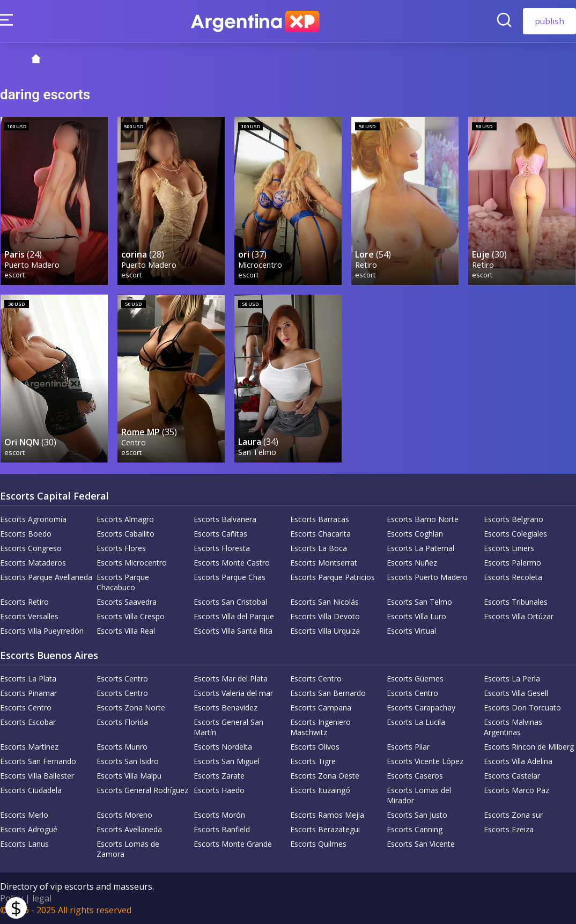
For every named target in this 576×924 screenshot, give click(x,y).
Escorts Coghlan (415, 534)
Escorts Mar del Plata (231, 679)
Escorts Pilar (408, 747)
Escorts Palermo (512, 563)
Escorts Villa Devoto (325, 616)
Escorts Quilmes (318, 844)
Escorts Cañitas (220, 534)
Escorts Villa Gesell (516, 693)
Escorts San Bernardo (328, 693)
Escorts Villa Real (126, 631)
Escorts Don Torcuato (522, 707)
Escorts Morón (219, 815)
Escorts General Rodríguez (142, 790)
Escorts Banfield (222, 829)
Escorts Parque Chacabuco (123, 582)
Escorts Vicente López (425, 761)
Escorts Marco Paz (516, 790)
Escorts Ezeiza (509, 829)
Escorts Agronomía (33, 519)
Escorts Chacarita (320, 534)
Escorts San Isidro (128, 761)
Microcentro (260, 265)
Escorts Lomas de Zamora (128, 849)
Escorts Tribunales (516, 602)
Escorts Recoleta (513, 577)
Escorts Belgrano (514, 519)
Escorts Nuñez (412, 563)
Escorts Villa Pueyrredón (42, 631)
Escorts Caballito (125, 534)
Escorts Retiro (24, 602)
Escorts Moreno (124, 815)
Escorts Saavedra (127, 602)
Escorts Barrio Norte (423, 519)
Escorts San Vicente (421, 844)
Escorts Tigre (313, 761)
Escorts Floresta (222, 548)
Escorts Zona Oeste (325, 776)
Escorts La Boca (319, 548)
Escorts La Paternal (420, 548)
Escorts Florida (122, 722)
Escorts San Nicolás (324, 602)
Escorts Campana (321, 707)
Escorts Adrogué (29, 829)
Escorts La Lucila (416, 722)
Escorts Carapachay (421, 707)
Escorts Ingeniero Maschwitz (320, 727)
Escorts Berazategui (325, 829)
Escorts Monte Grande (233, 844)
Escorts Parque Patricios (333, 577)
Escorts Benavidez (226, 707)
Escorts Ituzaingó (320, 790)
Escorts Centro (122, 679)
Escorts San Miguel (227, 761)
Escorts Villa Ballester (37, 776)
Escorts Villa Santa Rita (233, 631)
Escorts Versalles (29, 616)
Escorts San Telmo (419, 602)
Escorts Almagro (125, 519)
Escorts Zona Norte (131, 707)
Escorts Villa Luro (416, 616)
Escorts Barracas (320, 519)
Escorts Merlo (24, 815)
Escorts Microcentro (132, 563)
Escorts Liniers (509, 548)
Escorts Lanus (24, 844)
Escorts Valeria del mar (233, 693)
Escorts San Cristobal (230, 602)
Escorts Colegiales (515, 534)
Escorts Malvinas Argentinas (513, 727)
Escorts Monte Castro (232, 563)
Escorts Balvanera (225, 519)
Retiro (366, 265)
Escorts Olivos (315, 747)
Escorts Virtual (411, 631)
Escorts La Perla (512, 679)
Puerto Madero (32, 265)
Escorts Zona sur (513, 815)
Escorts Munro (122, 747)
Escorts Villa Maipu (129, 776)
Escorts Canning (415, 829)
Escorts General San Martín (228, 727)
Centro (134, 442)
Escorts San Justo (417, 815)
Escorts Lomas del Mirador (419, 795)
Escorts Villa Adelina (518, 761)
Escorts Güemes (415, 679)
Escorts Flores (121, 548)
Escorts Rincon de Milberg (529, 747)
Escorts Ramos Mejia (327, 815)
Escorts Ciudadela (31, 790)
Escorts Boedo (26, 534)
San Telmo (257, 452)
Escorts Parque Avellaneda (46, 577)
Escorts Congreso (31, 548)
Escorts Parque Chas (230, 577)
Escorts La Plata (28, 679)
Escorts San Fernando (38, 761)
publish (549, 21)
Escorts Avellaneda (129, 829)
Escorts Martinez (29, 747)
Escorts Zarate (219, 776)
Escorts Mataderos (33, 563)
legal (42, 898)
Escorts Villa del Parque (234, 616)
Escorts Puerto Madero (427, 577)
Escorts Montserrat (324, 563)
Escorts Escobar (28, 722)
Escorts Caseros (415, 776)
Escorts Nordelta (223, 747)
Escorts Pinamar (28, 693)
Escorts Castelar (512, 776)
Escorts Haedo (219, 790)
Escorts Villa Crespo (131, 616)
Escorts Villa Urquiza (325, 631)
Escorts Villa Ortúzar (519, 616)
